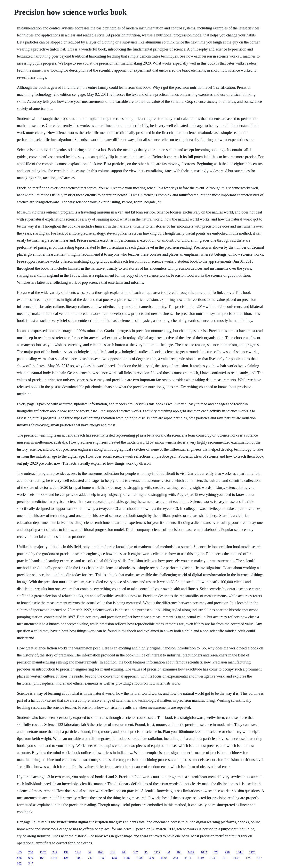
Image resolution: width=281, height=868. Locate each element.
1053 (102, 858)
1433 (236, 858)
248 (176, 858)
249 (55, 852)
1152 (43, 852)
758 (31, 852)
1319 (201, 858)
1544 (239, 852)
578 (216, 852)
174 (248, 858)
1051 (213, 858)
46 (89, 852)
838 (19, 858)
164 (42, 858)
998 (227, 852)
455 (19, 852)
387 (135, 852)
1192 (54, 858)
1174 (252, 852)
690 (31, 858)
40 (168, 852)
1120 (163, 858)
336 (151, 858)
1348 (126, 858)
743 (124, 852)
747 (90, 858)
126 (113, 852)
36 (146, 852)
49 (225, 858)
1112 (157, 852)
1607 (191, 852)
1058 (139, 858)
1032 (204, 852)
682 (19, 863)
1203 (78, 858)
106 (179, 852)
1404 (188, 858)
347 (31, 863)
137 (66, 852)
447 (260, 858)
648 (114, 858)
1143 (78, 852)
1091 (101, 852)
